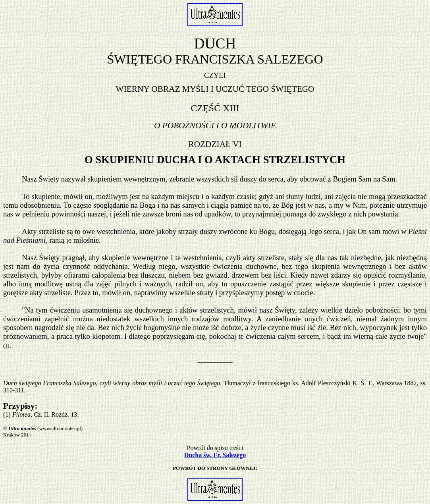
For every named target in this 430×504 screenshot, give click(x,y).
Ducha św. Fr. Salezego (215, 455)
